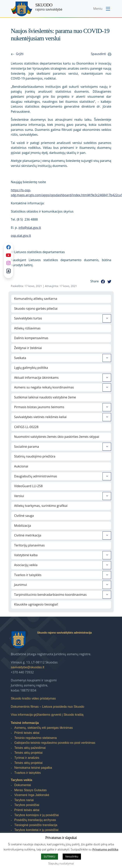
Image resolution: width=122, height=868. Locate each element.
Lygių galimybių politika (31, 368)
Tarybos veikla (22, 780)
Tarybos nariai (24, 800)
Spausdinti (98, 54)
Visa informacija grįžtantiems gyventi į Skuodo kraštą (47, 715)
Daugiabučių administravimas (36, 476)
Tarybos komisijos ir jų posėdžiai (37, 815)
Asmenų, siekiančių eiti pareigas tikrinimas (44, 728)
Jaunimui (21, 585)
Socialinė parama (27, 447)
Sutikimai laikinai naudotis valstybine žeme (45, 397)
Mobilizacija (23, 526)
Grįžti (20, 54)
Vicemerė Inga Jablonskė (32, 795)
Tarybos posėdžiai (27, 805)
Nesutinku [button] (72, 856)
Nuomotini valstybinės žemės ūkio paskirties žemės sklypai (57, 437)
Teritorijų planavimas (29, 545)
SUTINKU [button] (50, 856)
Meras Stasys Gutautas (31, 790)
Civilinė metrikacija (28, 535)
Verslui (19, 496)
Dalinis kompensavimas (31, 338)
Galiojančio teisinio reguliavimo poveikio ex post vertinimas (55, 743)
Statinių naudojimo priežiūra (35, 456)
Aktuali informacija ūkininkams (36, 378)
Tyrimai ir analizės (27, 758)
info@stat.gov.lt (30, 228)
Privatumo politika (105, 849)
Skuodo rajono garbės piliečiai (36, 309)
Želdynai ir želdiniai (28, 348)
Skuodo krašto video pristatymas (33, 698)
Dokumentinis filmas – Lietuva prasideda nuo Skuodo (48, 707)
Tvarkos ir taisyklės (28, 575)
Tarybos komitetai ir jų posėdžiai (36, 830)
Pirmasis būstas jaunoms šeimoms (39, 407)
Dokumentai (23, 785)
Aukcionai (21, 466)
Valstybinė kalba (26, 555)
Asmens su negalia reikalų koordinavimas (44, 387)
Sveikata (20, 358)
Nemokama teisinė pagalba (33, 768)
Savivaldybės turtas (28, 318)
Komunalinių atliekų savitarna (36, 299)
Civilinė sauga (24, 516)
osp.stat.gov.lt (21, 236)
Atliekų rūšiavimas (27, 328)
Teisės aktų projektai (29, 753)
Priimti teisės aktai (27, 733)
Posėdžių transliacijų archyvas (35, 820)
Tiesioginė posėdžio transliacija (36, 825)
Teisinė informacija (25, 723)
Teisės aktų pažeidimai (30, 748)
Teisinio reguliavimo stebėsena (36, 738)
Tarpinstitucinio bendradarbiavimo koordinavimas (50, 595)
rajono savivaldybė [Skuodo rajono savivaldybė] (49, 7)
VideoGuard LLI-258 (29, 486)
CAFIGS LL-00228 (26, 427)
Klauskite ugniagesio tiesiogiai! (36, 604)
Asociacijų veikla (26, 565)
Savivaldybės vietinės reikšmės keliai (40, 417)
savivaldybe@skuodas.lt (28, 667)
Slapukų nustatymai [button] (61, 863)
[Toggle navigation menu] (102, 9)
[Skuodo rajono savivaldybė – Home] (22, 9)
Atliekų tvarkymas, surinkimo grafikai (41, 506)
